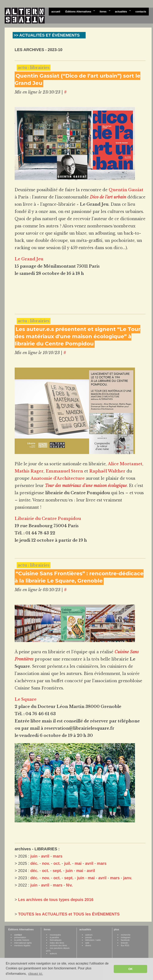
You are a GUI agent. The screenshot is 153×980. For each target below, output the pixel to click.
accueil (56, 12)
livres (104, 11)
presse (89, 937)
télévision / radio (93, 940)
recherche (126, 935)
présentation (20, 937)
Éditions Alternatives (79, 11)
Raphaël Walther (107, 471)
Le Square (26, 699)
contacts (141, 12)
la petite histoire (22, 940)
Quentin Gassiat (126, 190)
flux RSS (125, 945)
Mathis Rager (29, 471)
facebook (125, 940)
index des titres (57, 943)
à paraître (54, 937)
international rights (23, 943)
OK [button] (131, 969)
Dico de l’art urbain (108, 197)
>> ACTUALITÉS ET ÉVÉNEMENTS (47, 35)
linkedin (125, 943)
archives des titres (58, 945)
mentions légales (22, 945)
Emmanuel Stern (64, 471)
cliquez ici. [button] (35, 974)
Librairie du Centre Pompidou (48, 519)
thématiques (56, 940)
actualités (122, 11)
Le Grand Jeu (29, 259)
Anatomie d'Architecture (58, 478)
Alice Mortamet (125, 464)
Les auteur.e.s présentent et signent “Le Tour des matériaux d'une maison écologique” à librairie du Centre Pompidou (78, 336)
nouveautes (55, 935)
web (87, 943)
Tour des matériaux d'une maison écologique (86, 486)
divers (88, 945)
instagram (126, 937)
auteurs (53, 953)
